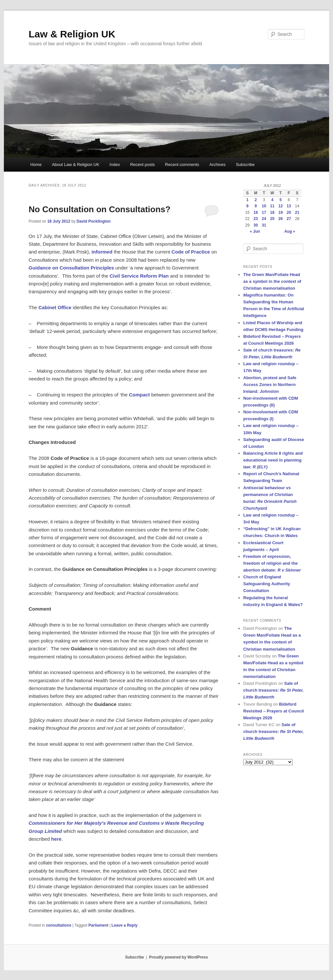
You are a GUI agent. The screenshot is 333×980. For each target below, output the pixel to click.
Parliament (98, 925)
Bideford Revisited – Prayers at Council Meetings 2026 (273, 711)
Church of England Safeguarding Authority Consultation (267, 584)
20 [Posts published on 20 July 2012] (289, 213)
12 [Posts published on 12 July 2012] (280, 206)
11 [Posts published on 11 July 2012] (272, 206)
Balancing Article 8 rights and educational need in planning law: (273, 460)
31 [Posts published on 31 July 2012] (264, 225)
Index (115, 165)
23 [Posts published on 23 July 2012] (256, 219)
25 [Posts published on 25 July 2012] (272, 219)
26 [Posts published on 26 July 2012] (280, 219)
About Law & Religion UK (75, 165)
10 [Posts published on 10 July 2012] (264, 206)
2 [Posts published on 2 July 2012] (256, 200)
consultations (59, 925)
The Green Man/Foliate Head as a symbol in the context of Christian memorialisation (272, 281)
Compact (140, 395)
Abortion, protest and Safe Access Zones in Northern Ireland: (270, 385)
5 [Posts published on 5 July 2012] (280, 200)
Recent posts (142, 165)
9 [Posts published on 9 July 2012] (256, 206)
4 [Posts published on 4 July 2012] (272, 200)
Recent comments (182, 165)
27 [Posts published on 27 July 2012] (289, 219)
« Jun (255, 231)
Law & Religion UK (72, 34)
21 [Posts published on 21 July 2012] (297, 213)
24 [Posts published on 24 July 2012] (264, 219)
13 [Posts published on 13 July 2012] (289, 206)
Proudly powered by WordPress (178, 957)
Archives (218, 165)
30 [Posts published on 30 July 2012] (256, 225)
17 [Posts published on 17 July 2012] (264, 213)
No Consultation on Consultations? (100, 209)
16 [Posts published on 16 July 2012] (256, 213)
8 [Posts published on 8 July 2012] (247, 206)
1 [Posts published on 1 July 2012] (247, 200)
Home (36, 165)
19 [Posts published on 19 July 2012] (280, 213)
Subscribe (245, 165)
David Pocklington (93, 221)
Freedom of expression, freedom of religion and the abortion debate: (272, 563)
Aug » (290, 231)
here (56, 839)
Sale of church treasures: (273, 690)
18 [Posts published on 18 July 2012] (272, 213)
